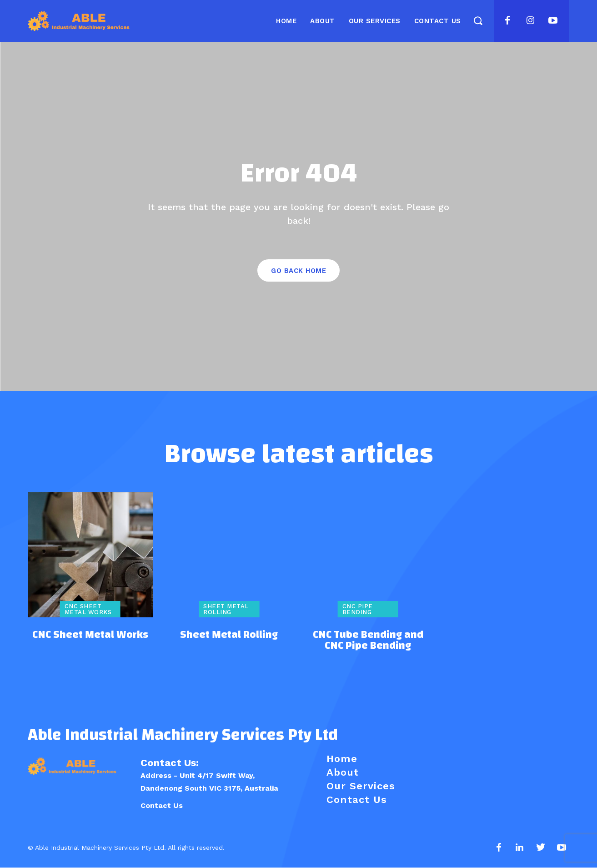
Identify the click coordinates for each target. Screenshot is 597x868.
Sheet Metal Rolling (226, 610)
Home (342, 759)
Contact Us (162, 806)
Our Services (361, 786)
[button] (478, 20)
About (343, 773)
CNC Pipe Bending (358, 610)
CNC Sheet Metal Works (88, 610)
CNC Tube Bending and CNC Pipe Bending (368, 640)
